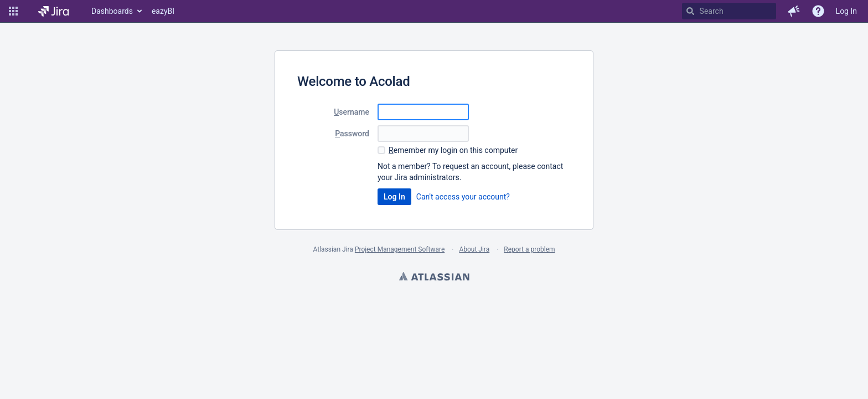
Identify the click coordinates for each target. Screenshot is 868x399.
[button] (13, 11)
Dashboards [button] (112, 11)
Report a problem (529, 249)
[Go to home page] (53, 11)
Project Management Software (400, 249)
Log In (846, 11)
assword (352, 134)
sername (352, 112)
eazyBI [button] (163, 11)
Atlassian (434, 278)
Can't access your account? (463, 197)
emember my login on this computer (453, 150)
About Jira (474, 249)
